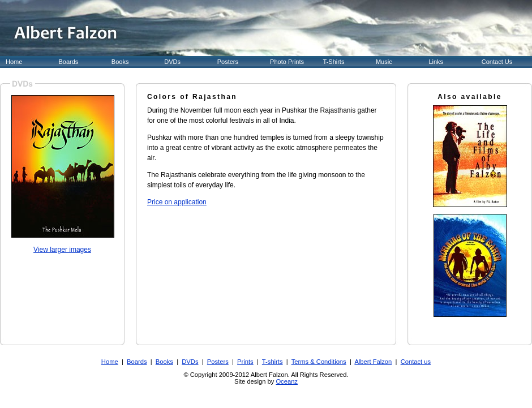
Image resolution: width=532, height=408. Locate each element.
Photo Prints (287, 62)
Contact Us (497, 62)
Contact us (416, 362)
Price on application (177, 202)
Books (120, 62)
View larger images (62, 250)
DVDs (172, 62)
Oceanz (287, 381)
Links (436, 62)
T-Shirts (334, 62)
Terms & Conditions (319, 362)
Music (384, 62)
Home (14, 62)
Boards (68, 62)
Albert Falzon (373, 362)
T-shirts (273, 362)
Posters (228, 62)
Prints (245, 362)
